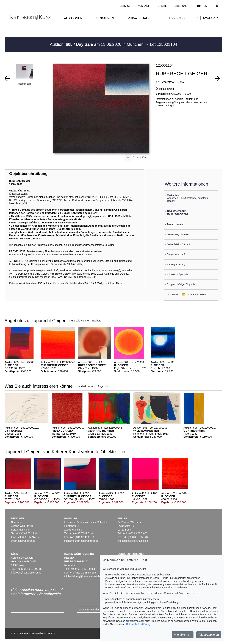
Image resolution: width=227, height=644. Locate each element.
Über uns (181, 6)
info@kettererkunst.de (23, 541)
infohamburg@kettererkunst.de (81, 541)
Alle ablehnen (183, 635)
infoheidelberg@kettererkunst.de (82, 576)
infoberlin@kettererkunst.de (133, 541)
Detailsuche (211, 18)
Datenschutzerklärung (138, 624)
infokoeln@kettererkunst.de (26, 573)
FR (216, 6)
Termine (162, 6)
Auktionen (73, 18)
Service (125, 6)
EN (205, 6)
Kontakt (143, 6)
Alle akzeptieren (209, 635)
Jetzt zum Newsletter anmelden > (97, 610)
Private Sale (139, 18)
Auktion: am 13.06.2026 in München (97, 44)
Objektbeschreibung (28, 174)
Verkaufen (104, 18)
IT (211, 6)
